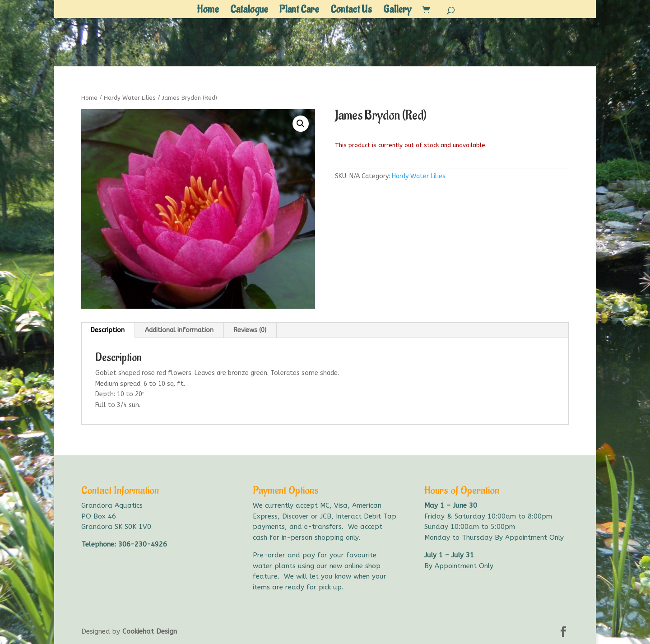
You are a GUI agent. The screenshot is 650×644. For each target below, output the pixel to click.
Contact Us (351, 11)
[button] (301, 124)
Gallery (397, 11)
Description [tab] (108, 330)
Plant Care (299, 11)
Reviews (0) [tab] (250, 330)
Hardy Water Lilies (130, 98)
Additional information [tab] (179, 330)
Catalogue (249, 11)
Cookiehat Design (150, 631)
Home (208, 11)
